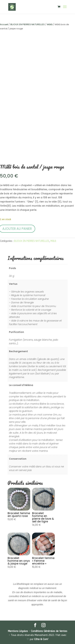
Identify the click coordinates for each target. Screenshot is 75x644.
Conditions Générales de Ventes (49, 631)
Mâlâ (50, 24)
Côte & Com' (41, 639)
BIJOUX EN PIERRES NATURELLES (28, 24)
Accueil (4, 24)
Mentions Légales (18, 631)
